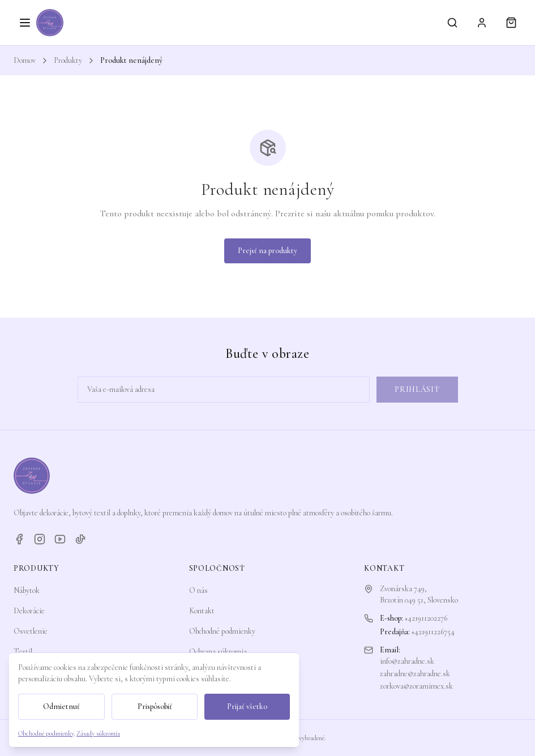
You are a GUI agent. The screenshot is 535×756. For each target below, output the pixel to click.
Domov (25, 60)
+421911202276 (426, 618)
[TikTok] (80, 539)
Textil (23, 652)
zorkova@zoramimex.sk (416, 686)
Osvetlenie (31, 631)
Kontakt (202, 611)
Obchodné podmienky (222, 631)
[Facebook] (19, 539)
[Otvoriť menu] (25, 23)
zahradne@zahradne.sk (415, 674)
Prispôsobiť (155, 706)
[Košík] (511, 23)
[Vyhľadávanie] (452, 23)
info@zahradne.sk (407, 661)
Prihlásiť (417, 389)
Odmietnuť (61, 706)
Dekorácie (29, 611)
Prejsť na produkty (267, 251)
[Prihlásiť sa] (482, 23)
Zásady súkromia (98, 733)
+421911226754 (433, 632)
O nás (198, 590)
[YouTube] (60, 539)
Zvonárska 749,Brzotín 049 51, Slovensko (419, 594)
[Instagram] (40, 539)
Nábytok (27, 590)
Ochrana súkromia (218, 652)
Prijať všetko (247, 706)
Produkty (68, 60)
